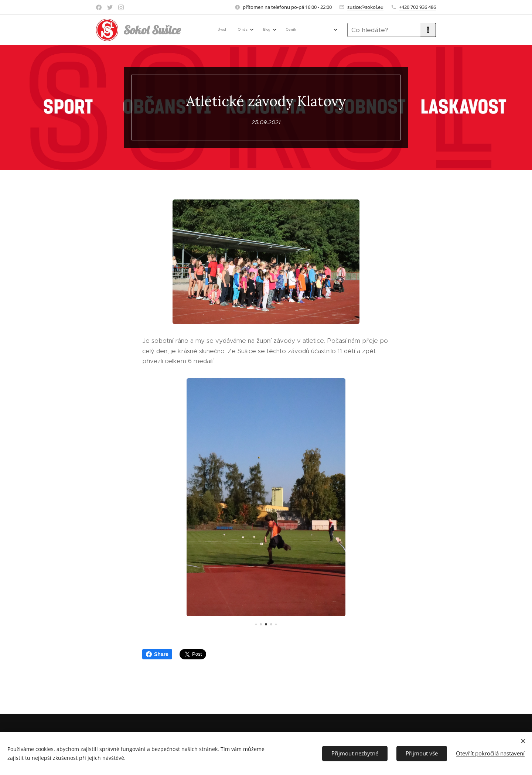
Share (157, 654)
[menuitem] (212, 30)
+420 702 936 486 (417, 7)
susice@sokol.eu (365, 7)
